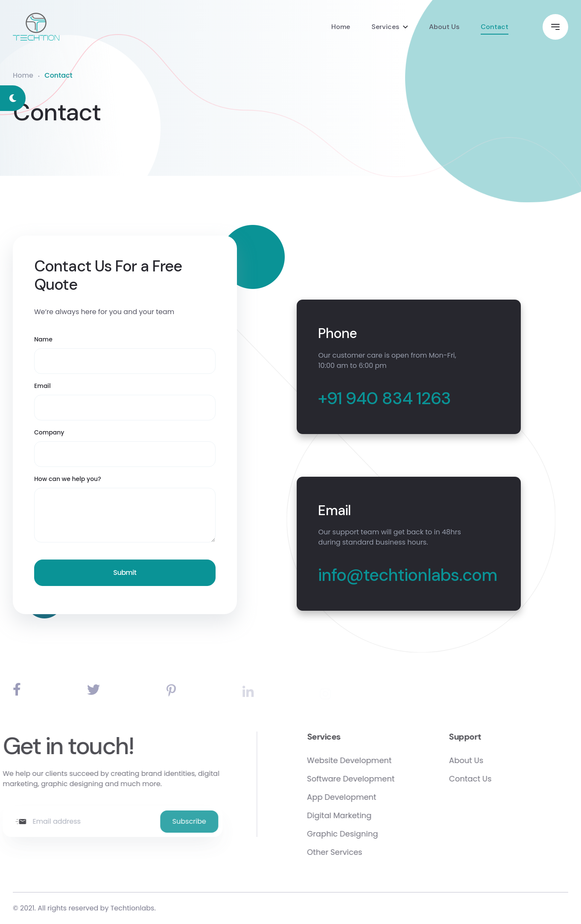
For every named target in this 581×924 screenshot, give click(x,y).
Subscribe (166, 821)
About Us (444, 27)
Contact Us (494, 779)
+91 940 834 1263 (384, 398)
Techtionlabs (133, 910)
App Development (365, 797)
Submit (125, 573)
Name (43, 339)
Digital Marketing (363, 815)
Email (42, 386)
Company (49, 432)
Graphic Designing (366, 834)
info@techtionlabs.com (407, 575)
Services (385, 27)
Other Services (358, 852)
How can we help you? (68, 479)
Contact (495, 27)
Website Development (373, 760)
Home (341, 27)
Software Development (374, 779)
